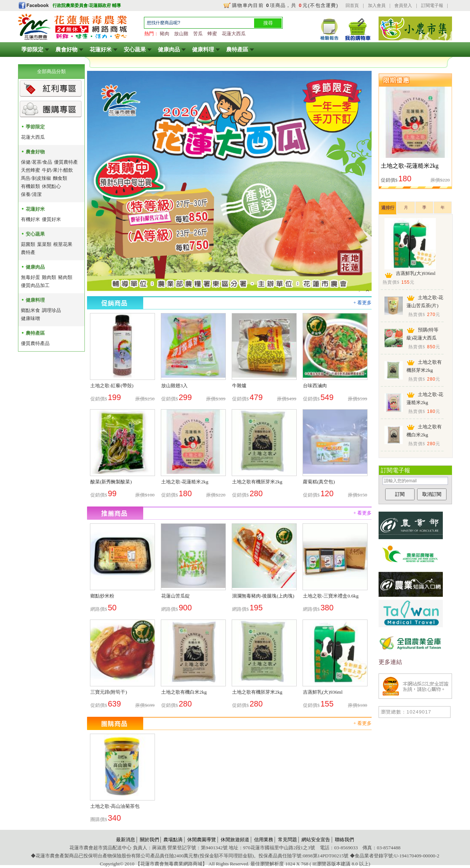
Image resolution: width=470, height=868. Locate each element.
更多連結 (390, 662)
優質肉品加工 (35, 285)
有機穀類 (30, 186)
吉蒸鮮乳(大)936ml (323, 692)
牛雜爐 (239, 386)
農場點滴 (173, 840)
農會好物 (66, 50)
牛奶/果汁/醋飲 (57, 170)
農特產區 (237, 50)
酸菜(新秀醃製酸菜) (111, 482)
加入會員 (377, 6)
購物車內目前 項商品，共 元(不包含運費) (285, 5)
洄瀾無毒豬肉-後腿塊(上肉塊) (263, 596)
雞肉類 (49, 277)
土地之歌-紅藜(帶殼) (112, 386)
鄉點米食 (30, 310)
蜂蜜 (212, 34)
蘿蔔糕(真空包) (319, 482)
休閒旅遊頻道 (235, 840)
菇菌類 (28, 244)
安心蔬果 (135, 50)
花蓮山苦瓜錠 (176, 596)
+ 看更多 (362, 303)
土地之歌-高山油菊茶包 (115, 806)
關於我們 (149, 840)
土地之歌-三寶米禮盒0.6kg (331, 596)
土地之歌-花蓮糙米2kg (185, 482)
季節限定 (32, 50)
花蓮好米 (101, 50)
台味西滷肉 (315, 386)
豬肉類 (65, 277)
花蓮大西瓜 (234, 34)
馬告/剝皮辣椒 (36, 178)
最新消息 (126, 840)
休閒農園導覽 (202, 840)
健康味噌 (30, 318)
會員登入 (403, 6)
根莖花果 (63, 244)
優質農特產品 (35, 343)
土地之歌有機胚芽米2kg (257, 482)
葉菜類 (44, 244)
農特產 (28, 252)
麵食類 (60, 178)
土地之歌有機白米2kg (184, 692)
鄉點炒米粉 (102, 596)
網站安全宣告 (316, 840)
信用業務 (264, 840)
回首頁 (352, 6)
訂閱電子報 (432, 6)
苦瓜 (198, 34)
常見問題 (288, 840)
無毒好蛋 (30, 277)
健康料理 (203, 50)
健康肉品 (169, 50)
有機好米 (30, 219)
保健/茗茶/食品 (37, 162)
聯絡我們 (344, 840)
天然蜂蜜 (30, 170)
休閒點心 (51, 186)
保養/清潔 (31, 194)
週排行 (388, 208)
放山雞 (181, 34)
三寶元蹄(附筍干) (109, 692)
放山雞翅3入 (174, 386)
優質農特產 (66, 162)
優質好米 (51, 219)
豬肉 (164, 34)
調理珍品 (51, 310)
